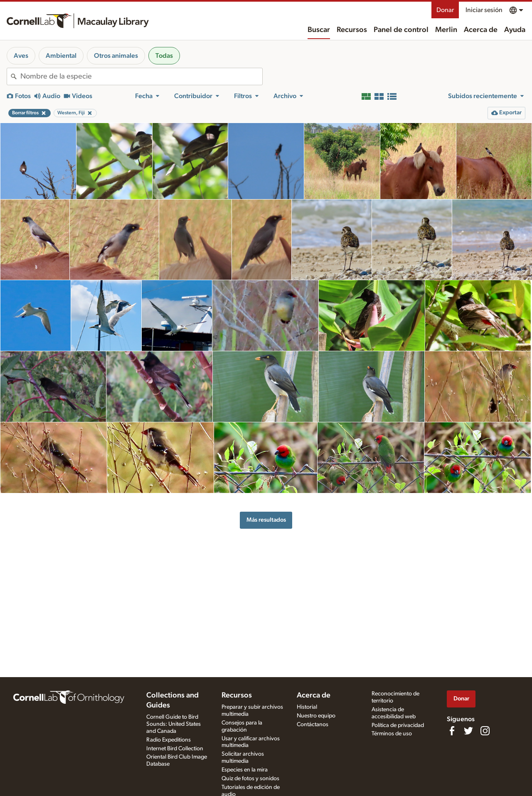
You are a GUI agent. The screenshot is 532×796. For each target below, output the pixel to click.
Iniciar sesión (484, 10)
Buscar (319, 30)
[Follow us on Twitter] (468, 731)
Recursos (352, 30)
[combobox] (141, 76)
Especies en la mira (245, 770)
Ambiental (61, 56)
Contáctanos (313, 725)
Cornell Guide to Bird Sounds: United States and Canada (174, 724)
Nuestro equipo (316, 716)
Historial (307, 707)
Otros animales (116, 56)
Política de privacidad (398, 725)
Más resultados (266, 520)
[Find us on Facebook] (452, 731)
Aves (21, 56)
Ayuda (515, 30)
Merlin (446, 30)
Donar (445, 10)
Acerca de (481, 30)
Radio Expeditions (169, 740)
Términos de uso (392, 734)
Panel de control (401, 30)
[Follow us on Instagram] (485, 731)
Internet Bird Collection (175, 749)
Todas (164, 56)
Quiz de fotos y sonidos (250, 779)
